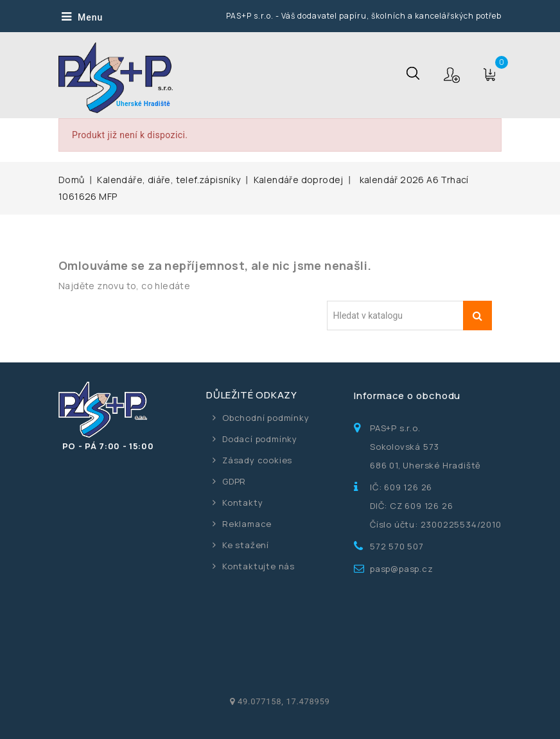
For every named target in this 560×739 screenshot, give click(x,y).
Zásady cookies (257, 460)
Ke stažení (246, 545)
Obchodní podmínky (266, 418)
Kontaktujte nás (258, 566)
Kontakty (242, 503)
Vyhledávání (477, 316)
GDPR (234, 481)
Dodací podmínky (260, 439)
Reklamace (247, 524)
